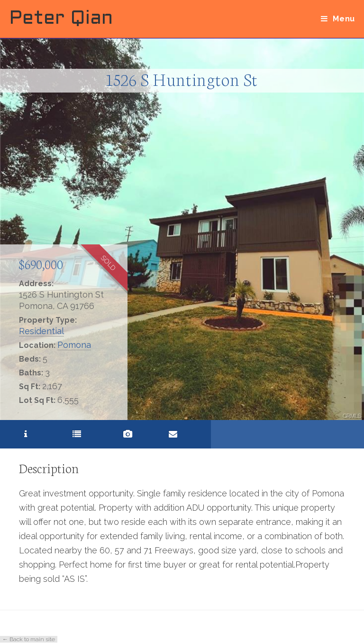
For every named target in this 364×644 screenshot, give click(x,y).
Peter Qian (61, 19)
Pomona (74, 345)
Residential (41, 331)
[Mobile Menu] (338, 19)
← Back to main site (29, 639)
